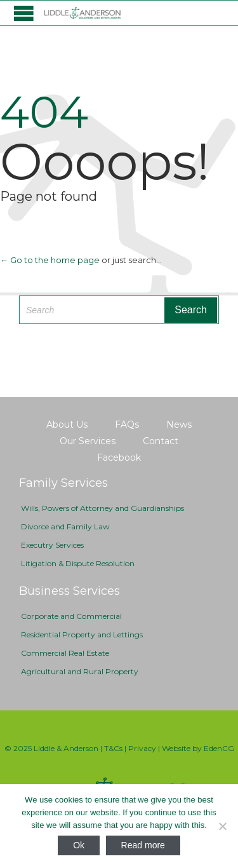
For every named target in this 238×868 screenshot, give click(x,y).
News (179, 424)
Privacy (142, 748)
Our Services (88, 441)
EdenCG (219, 748)
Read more (143, 845)
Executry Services (52, 545)
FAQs (127, 424)
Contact (161, 441)
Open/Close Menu (24, 13)
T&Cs (113, 748)
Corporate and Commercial (71, 616)
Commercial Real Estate (65, 653)
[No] (222, 826)
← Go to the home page (50, 260)
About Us (67, 424)
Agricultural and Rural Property (80, 671)
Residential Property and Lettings (82, 634)
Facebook (119, 458)
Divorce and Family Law (65, 526)
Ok (79, 845)
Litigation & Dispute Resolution (78, 563)
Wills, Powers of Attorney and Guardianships (102, 508)
